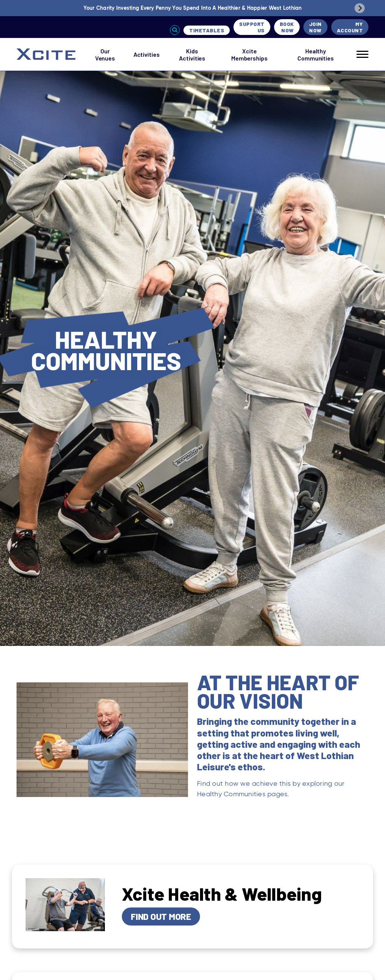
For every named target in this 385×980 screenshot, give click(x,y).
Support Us (252, 27)
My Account (350, 27)
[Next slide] (360, 8)
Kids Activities (192, 54)
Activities (147, 54)
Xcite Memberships (249, 54)
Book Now (287, 27)
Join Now (315, 27)
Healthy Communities (316, 54)
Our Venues (105, 54)
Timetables (207, 30)
